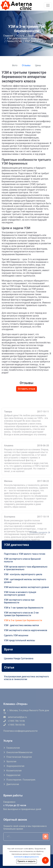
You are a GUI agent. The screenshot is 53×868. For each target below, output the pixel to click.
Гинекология (35, 36)
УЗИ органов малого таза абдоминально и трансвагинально (26, 568)
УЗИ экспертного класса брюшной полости (22, 560)
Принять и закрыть (26, 861)
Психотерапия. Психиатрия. (21, 780)
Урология (11, 761)
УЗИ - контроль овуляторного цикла (23, 574)
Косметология (14, 771)
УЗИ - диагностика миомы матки (21, 625)
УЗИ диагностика (17, 38)
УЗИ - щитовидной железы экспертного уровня (25, 581)
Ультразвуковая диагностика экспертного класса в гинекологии (26, 678)
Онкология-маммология (19, 752)
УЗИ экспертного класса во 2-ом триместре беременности (21, 614)
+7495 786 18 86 (14, 721)
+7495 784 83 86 (14, 725)
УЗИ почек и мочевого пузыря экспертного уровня (20, 594)
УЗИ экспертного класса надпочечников (26, 630)
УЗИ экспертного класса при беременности (19, 601)
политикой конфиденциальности (26, 857)
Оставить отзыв (27, 389)
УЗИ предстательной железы (20, 640)
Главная (8, 36)
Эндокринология (15, 766)
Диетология (13, 784)
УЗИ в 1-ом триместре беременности (24, 608)
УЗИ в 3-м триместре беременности (23, 620)
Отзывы (26, 65)
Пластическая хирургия (19, 757)
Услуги (20, 36)
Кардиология (13, 775)
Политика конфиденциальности (20, 731)
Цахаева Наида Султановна (19, 658)
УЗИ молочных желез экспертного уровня (26, 587)
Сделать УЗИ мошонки (16, 635)
